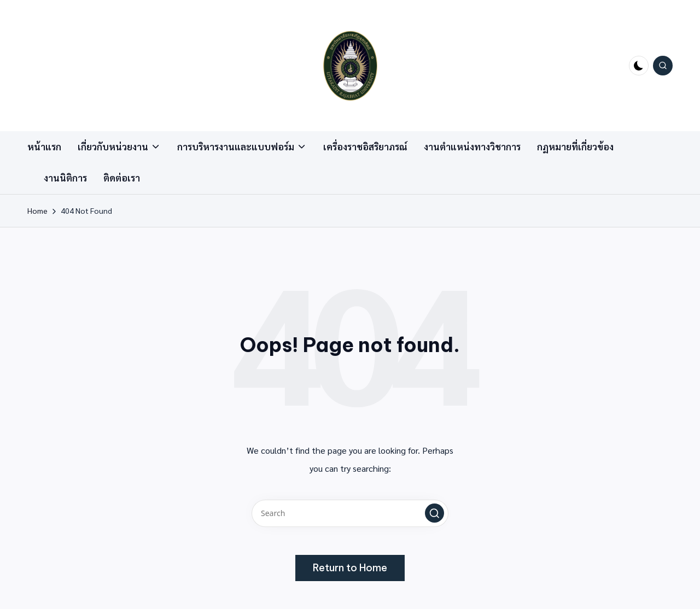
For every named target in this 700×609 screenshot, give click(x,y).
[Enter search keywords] (350, 513)
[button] (434, 513)
